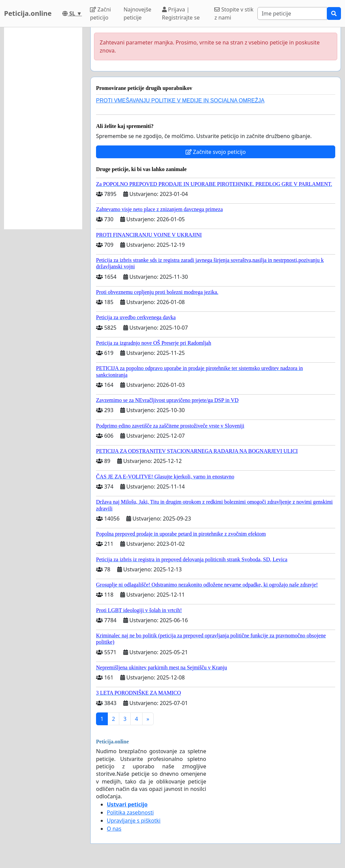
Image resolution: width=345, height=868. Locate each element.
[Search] (292, 13)
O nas (114, 829)
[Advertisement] (43, 128)
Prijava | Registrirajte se (181, 13)
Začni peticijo (100, 13)
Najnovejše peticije (137, 13)
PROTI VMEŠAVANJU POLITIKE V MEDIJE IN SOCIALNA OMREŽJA (180, 101)
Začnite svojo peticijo (216, 152)
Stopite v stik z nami (234, 13)
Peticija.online (28, 13)
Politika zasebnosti (130, 812)
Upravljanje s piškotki (134, 821)
